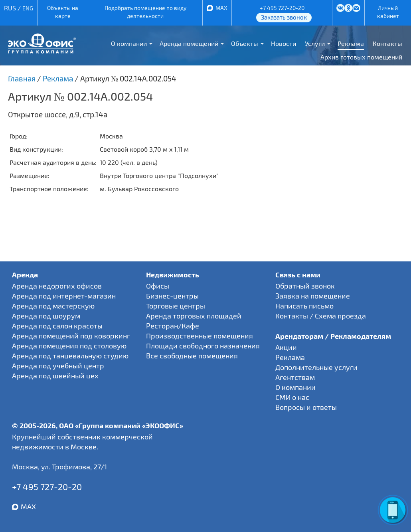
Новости (284, 43)
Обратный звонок (305, 286)
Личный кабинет (388, 12)
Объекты (245, 43)
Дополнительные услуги (316, 367)
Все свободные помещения (192, 356)
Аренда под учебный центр (58, 366)
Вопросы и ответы (306, 407)
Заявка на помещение (313, 296)
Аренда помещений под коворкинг (71, 336)
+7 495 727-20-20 (282, 8)
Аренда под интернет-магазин (64, 296)
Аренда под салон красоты (57, 326)
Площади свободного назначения (203, 346)
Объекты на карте (63, 12)
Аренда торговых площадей (194, 316)
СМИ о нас (292, 397)
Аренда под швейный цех (55, 376)
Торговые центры (176, 306)
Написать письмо (304, 306)
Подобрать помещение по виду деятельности (145, 12)
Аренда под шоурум (46, 316)
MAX (221, 8)
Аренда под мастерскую (53, 306)
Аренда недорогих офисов (57, 286)
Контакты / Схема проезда (321, 316)
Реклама (351, 43)
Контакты (387, 43)
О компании (129, 43)
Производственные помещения (200, 336)
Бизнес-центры (172, 296)
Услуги (315, 43)
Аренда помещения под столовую (69, 346)
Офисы (158, 286)
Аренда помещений (189, 43)
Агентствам (295, 377)
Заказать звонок (284, 17)
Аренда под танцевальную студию (70, 356)
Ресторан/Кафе (173, 326)
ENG (28, 8)
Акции (286, 347)
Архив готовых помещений (361, 57)
